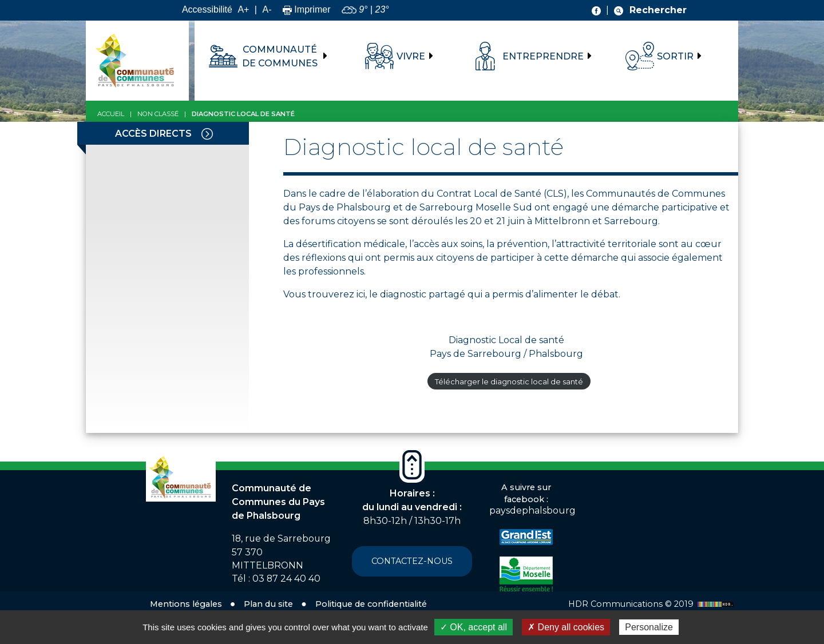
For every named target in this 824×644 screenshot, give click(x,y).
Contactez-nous (412, 561)
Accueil (111, 114)
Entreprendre (543, 56)
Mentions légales (186, 604)
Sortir (675, 56)
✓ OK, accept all (474, 627)
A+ (243, 9)
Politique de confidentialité (371, 604)
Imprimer (307, 9)
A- (267, 9)
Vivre (411, 56)
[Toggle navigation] (207, 133)
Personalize (649, 627)
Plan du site (268, 604)
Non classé (158, 114)
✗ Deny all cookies (566, 627)
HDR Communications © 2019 (652, 604)
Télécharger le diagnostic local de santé (509, 381)
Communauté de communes (280, 56)
